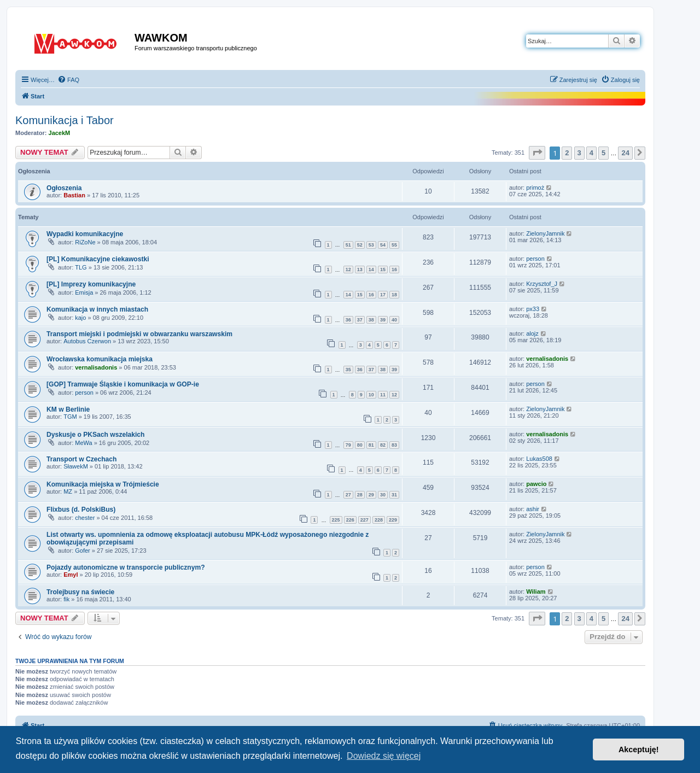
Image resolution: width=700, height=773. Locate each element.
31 (394, 495)
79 (348, 445)
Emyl (71, 575)
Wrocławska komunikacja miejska (100, 359)
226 (350, 520)
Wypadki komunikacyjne (85, 234)
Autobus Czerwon (87, 341)
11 (383, 395)
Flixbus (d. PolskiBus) (81, 510)
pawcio (536, 484)
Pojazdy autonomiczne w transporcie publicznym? (126, 567)
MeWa (83, 443)
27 (348, 495)
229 (393, 520)
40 (394, 320)
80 (360, 445)
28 (360, 495)
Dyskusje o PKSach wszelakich (95, 435)
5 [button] (603, 153)
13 (360, 270)
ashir (533, 509)
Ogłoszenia (64, 188)
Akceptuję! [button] (639, 749)
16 (394, 270)
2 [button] (567, 153)
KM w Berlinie (68, 409)
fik (66, 599)
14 (371, 270)
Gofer (83, 551)
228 (379, 520)
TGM (70, 417)
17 (383, 295)
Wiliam (536, 592)
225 (336, 520)
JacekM (60, 133)
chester (85, 518)
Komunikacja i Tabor (65, 120)
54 (383, 245)
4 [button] (591, 153)
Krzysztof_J (542, 284)
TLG (81, 267)
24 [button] (625, 153)
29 (371, 495)
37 (360, 320)
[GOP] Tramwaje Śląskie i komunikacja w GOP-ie (123, 384)
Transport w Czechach (81, 459)
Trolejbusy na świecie (80, 592)
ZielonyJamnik (545, 233)
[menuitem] (68, 80)
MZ (68, 491)
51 (348, 245)
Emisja (84, 292)
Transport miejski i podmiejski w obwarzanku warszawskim (139, 334)
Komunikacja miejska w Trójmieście (103, 484)
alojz (532, 333)
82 (383, 445)
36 (348, 320)
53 (371, 245)
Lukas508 (539, 459)
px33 (533, 309)
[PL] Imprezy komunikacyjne (91, 284)
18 (394, 295)
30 (383, 495)
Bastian (74, 195)
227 (364, 520)
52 (360, 245)
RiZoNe (85, 242)
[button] (537, 153)
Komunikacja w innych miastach (97, 309)
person (535, 259)
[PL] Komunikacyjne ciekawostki (98, 259)
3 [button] (579, 153)
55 (394, 245)
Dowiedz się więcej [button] (384, 756)
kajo (80, 318)
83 (394, 445)
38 (371, 320)
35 (348, 370)
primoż (535, 188)
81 (371, 445)
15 (383, 270)
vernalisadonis (96, 367)
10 (371, 395)
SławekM (76, 466)
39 (383, 320)
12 (348, 270)
